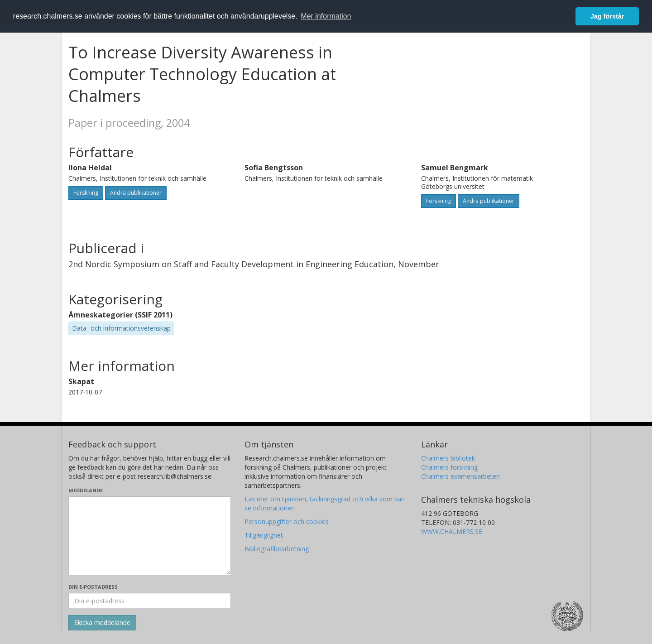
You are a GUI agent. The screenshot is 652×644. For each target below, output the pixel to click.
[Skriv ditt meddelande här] (150, 536)
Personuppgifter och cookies (287, 521)
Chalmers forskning (449, 467)
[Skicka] (102, 623)
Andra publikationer (136, 193)
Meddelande (86, 490)
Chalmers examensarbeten (460, 476)
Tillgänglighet (264, 535)
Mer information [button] (326, 16)
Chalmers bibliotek (448, 458)
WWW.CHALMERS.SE (452, 531)
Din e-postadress (93, 587)
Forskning (86, 193)
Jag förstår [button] (607, 16)
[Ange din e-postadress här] (150, 601)
